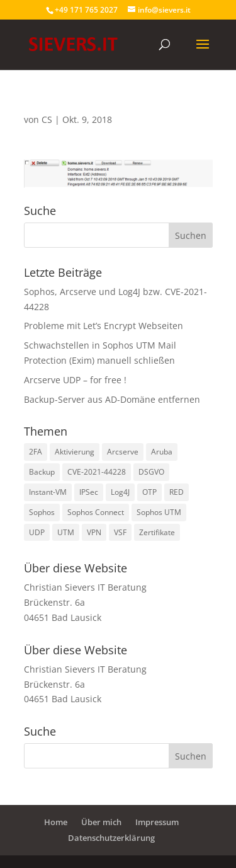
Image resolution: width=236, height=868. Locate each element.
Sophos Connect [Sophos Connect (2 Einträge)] (96, 512)
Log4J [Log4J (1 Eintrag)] (120, 492)
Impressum (157, 822)
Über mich (101, 822)
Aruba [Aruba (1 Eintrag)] (162, 452)
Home (56, 822)
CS (47, 119)
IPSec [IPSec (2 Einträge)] (89, 492)
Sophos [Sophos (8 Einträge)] (42, 512)
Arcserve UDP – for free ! (75, 380)
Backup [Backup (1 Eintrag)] (42, 472)
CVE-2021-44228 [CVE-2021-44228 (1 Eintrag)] (97, 472)
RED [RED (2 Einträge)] (177, 492)
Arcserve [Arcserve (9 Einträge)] (123, 452)
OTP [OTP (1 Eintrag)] (149, 492)
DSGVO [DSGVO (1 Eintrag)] (151, 472)
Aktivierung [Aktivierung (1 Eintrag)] (75, 452)
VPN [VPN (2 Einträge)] (94, 532)
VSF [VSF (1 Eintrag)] (120, 532)
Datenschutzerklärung (111, 838)
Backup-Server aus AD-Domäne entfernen (112, 399)
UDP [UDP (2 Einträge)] (37, 532)
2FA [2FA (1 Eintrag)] (36, 452)
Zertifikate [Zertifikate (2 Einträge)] (157, 532)
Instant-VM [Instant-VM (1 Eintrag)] (48, 492)
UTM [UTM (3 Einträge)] (66, 532)
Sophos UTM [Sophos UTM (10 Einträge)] (159, 512)
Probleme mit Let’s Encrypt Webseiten (104, 326)
